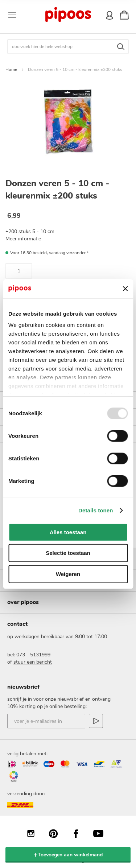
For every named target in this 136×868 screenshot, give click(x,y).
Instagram (34, 833)
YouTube (102, 833)
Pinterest (57, 833)
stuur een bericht (33, 662)
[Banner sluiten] (125, 288)
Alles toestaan (68, 532)
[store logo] (68, 15)
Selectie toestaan (68, 553)
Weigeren (68, 574)
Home (11, 69)
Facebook (79, 833)
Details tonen (96, 510)
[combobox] (68, 47)
